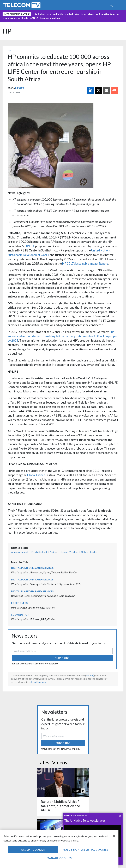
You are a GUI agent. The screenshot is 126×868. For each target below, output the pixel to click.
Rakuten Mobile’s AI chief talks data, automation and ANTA (60, 806)
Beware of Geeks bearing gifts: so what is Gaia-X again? (43, 596)
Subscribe (62, 658)
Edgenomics (19, 603)
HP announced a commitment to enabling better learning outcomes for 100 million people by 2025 (62, 336)
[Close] (114, 836)
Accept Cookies (33, 850)
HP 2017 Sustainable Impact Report (85, 264)
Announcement (20, 552)
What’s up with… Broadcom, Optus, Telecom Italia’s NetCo (44, 572)
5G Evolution (20, 615)
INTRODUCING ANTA (76, 815)
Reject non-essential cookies (85, 850)
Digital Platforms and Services (32, 568)
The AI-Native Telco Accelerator (85, 821)
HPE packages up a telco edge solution (33, 607)
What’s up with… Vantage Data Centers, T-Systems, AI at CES (46, 584)
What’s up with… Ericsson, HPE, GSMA (33, 619)
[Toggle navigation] (119, 5)
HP (7, 31)
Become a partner (50, 18)
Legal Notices (39, 682)
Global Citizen (36, 475)
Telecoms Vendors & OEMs (73, 552)
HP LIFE (30, 246)
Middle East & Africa (45, 552)
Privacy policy (52, 664)
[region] (59, 849)
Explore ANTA (30, 18)
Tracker (94, 552)
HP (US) (20, 88)
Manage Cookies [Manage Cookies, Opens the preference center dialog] (59, 858)
